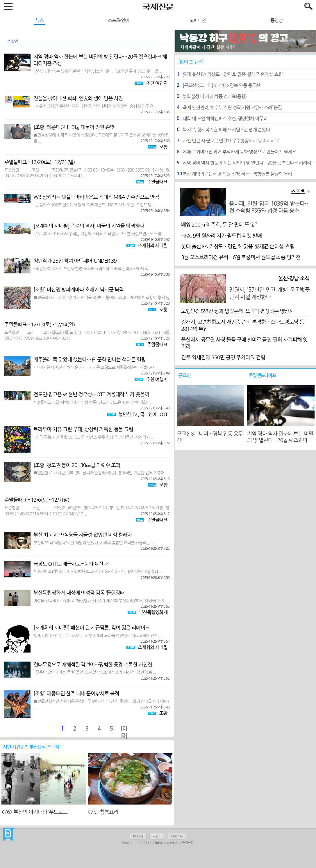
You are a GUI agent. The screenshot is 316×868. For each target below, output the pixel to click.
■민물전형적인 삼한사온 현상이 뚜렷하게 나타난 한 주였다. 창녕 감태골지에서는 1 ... (101, 705)
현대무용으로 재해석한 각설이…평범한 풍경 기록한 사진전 (93, 665)
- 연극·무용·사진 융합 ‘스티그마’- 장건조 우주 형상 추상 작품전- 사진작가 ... (93, 438)
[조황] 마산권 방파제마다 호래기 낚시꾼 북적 (78, 290)
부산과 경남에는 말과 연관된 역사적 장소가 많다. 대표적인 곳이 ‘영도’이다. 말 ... (98, 72)
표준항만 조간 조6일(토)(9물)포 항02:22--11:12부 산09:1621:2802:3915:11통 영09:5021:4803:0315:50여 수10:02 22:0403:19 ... (87, 511)
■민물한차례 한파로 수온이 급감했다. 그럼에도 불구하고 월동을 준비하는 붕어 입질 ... (101, 138)
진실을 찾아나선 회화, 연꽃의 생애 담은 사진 (78, 98)
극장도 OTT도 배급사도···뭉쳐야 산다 (71, 564)
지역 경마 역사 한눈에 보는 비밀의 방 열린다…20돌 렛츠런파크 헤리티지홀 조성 (100, 60)
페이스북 (177, 836)
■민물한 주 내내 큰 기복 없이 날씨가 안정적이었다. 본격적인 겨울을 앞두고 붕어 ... (101, 474)
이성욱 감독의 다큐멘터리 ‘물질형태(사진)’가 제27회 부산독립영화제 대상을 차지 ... (101, 601)
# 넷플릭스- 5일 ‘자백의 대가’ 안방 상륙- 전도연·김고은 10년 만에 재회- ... (93, 403)
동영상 (276, 20)
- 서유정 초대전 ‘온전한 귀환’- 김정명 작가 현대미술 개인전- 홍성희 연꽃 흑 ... (95, 107)
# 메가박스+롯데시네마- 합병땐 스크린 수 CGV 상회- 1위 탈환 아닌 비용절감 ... (98, 572)
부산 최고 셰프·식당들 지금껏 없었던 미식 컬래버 (83, 535)
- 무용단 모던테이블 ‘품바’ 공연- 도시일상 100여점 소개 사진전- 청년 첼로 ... (95, 673)
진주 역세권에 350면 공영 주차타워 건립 (223, 358)
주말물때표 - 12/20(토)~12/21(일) (40, 162)
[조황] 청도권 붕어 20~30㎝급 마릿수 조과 (77, 465)
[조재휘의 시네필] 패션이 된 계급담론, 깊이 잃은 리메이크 (92, 628)
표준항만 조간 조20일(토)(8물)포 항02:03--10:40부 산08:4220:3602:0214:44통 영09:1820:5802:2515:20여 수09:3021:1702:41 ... (87, 173)
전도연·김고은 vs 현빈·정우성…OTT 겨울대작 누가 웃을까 (91, 395)
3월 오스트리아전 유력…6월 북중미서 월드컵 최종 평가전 (241, 257)
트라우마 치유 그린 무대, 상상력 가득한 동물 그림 (83, 429)
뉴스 (40, 20)
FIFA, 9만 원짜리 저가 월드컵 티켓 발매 (221, 236)
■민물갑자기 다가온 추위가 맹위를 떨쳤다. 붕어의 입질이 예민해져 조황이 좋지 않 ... (101, 301)
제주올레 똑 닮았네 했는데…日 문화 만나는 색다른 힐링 (90, 360)
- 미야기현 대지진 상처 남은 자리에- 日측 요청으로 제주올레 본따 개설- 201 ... (97, 368)
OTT (164, 414)
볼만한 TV (128, 414)
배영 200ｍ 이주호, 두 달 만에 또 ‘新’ (219, 225)
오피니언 (197, 20)
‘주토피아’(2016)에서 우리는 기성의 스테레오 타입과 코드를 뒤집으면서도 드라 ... (99, 235)
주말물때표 (157, 182)
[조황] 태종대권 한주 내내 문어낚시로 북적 (76, 694)
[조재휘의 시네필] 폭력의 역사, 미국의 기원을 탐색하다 (89, 226)
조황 (163, 147)
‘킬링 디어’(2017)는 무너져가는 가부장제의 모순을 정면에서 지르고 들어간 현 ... (98, 636)
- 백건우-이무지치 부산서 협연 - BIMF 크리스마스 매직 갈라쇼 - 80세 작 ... (93, 269)
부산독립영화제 (153, 612)
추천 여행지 (157, 83)
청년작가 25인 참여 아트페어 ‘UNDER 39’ (75, 261)
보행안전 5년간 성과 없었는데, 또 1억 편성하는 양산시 (237, 311)
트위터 (157, 836)
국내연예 (148, 414)
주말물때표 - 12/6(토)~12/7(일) (37, 500)
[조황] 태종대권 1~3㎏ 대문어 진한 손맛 (74, 127)
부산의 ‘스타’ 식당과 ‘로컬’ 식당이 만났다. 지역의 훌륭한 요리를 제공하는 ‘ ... (94, 543)
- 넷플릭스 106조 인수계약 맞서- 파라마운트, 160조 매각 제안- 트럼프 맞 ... (94, 206)
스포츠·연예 (119, 20)
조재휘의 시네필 (153, 245)
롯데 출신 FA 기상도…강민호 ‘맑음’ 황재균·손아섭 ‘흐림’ (238, 247)
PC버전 (138, 836)
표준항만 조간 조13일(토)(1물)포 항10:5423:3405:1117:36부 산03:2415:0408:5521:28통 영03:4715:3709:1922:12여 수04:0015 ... (87, 336)
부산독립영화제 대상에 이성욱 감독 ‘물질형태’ (79, 593)
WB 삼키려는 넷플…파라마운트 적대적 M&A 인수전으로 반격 (96, 197)
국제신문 (8, 835)
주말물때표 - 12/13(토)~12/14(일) (40, 325)
